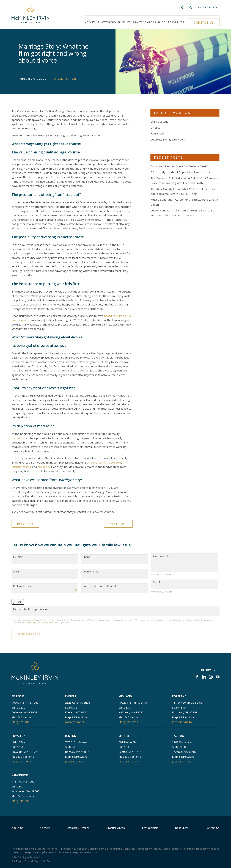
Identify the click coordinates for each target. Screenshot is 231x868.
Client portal (209, 7)
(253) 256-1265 (182, 761)
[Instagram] (211, 677)
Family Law (157, 133)
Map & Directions (23, 717)
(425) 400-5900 (75, 761)
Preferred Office (22, 586)
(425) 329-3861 (21, 722)
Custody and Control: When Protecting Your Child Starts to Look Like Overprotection (182, 213)
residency (44, 467)
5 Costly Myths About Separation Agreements (180, 172)
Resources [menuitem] (176, 22)
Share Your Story (162, 556)
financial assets (21, 467)
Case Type (158, 582)
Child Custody (159, 122)
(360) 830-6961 (21, 801)
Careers (45, 828)
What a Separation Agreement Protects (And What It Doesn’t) (184, 202)
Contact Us (204, 23)
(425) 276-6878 (75, 722)
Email (16, 572)
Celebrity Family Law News (168, 139)
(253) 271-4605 (21, 761)
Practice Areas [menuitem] (144, 22)
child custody (95, 462)
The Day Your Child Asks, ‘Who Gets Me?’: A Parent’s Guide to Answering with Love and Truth (184, 181)
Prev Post (26, 524)
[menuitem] (16, 861)
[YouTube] (218, 677)
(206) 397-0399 (128, 761)
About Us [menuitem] (92, 22)
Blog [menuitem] (162, 22)
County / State (91, 572)
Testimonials (150, 828)
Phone (86, 557)
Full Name (19, 557)
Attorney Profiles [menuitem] (116, 22)
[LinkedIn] (204, 677)
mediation (18, 438)
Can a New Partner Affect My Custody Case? (179, 166)
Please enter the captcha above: (32, 609)
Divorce (155, 128)
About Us (17, 828)
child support (113, 462)
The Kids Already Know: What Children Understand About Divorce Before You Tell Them (183, 191)
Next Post (118, 524)
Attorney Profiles (79, 828)
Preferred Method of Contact (99, 586)
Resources (182, 828)
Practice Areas (115, 828)
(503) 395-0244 (182, 722)
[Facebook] (197, 677)
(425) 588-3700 (128, 722)
